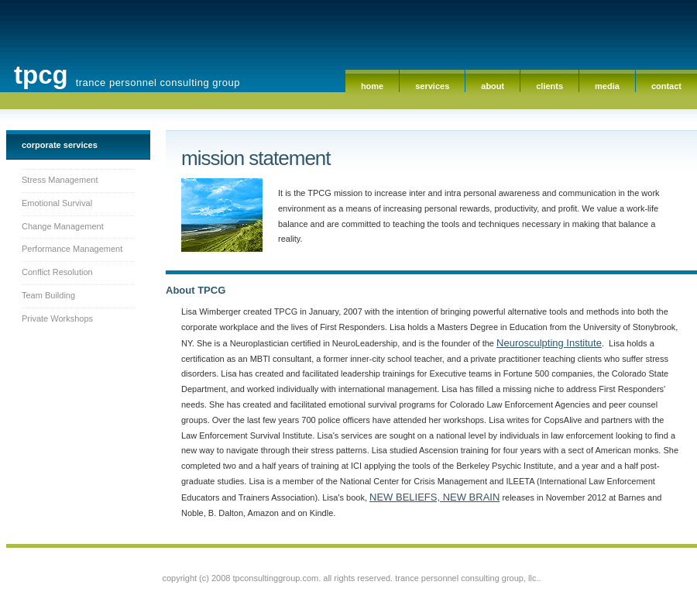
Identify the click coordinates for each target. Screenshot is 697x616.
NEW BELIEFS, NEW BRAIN (434, 497)
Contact (666, 86)
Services (432, 86)
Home (372, 86)
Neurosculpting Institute (549, 343)
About (493, 86)
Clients (549, 86)
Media (607, 86)
